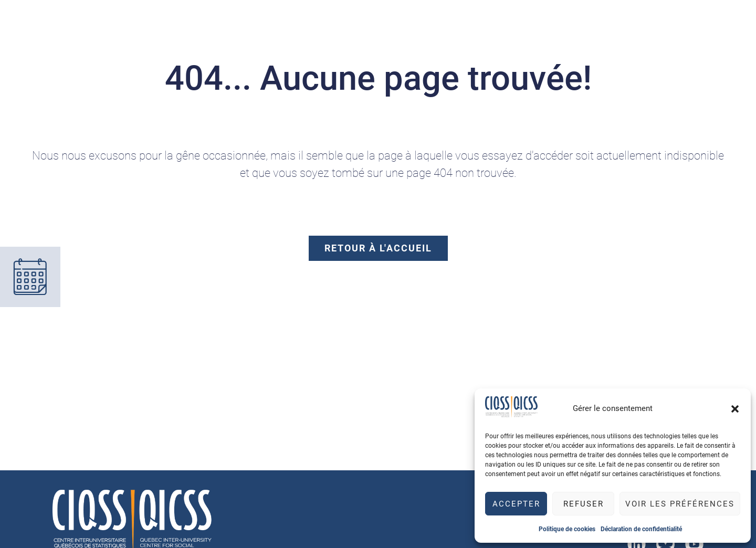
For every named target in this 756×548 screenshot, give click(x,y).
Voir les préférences (680, 504)
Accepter (516, 504)
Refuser (584, 504)
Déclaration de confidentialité (641, 529)
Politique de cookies (567, 529)
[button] (735, 409)
